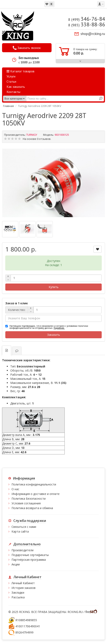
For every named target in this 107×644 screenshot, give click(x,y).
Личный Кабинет (23, 583)
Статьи (11, 81)
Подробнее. (59, 328)
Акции (16, 564)
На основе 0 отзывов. (37, 139)
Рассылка (18, 597)
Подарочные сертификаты (30, 555)
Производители (22, 550)
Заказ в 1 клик (17, 303)
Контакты (13, 92)
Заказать (54, 335)
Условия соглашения (26, 503)
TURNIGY (32, 135)
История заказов (24, 588)
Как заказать (16, 87)
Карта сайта (20, 531)
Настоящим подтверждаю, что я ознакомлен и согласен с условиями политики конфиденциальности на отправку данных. (49, 327)
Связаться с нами (24, 527)
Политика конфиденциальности (34, 484)
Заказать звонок (27, 48)
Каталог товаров (21, 71)
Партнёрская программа (29, 560)
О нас (15, 489)
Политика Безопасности (29, 499)
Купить (54, 287)
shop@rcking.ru (93, 34)
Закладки (18, 592)
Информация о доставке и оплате (36, 494)
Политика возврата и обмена (32, 508)
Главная (8, 106)
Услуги (11, 76)
